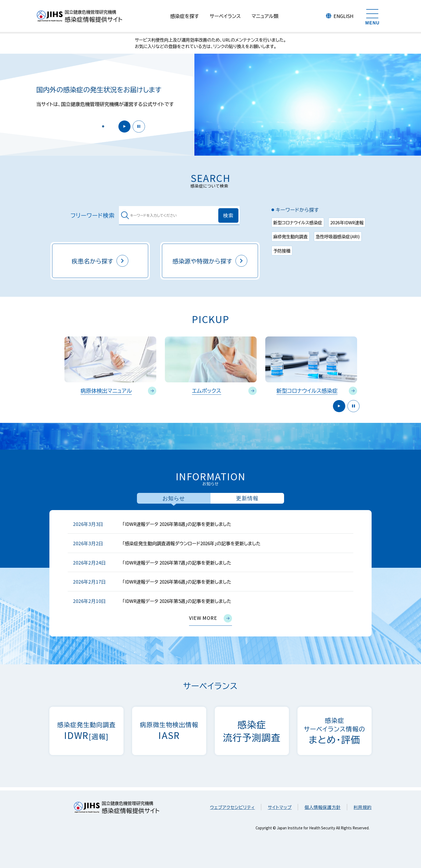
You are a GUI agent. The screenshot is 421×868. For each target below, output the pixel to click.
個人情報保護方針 (322, 807)
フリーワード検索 (93, 215)
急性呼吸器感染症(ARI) (338, 236)
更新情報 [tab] (247, 498)
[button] (103, 126)
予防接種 (282, 251)
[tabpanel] (210, 573)
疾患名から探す (100, 261)
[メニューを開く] (372, 16)
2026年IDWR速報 (347, 222)
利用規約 (363, 807)
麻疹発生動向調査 (291, 236)
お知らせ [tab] (174, 498)
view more (210, 618)
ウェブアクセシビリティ (232, 807)
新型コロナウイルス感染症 (298, 222)
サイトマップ (280, 807)
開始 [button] (123, 126)
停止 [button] (138, 126)
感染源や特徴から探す (210, 261)
